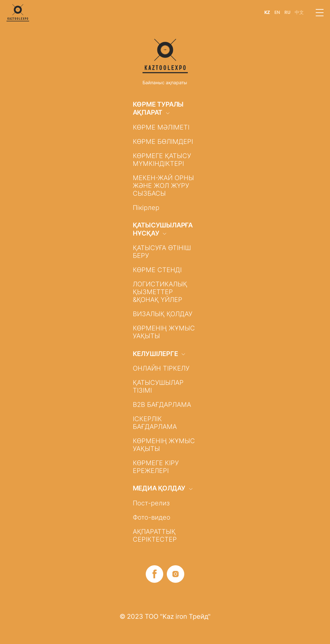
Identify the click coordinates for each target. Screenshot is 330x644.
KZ (267, 12)
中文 (299, 12)
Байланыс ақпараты (165, 82)
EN (277, 12)
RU (287, 12)
